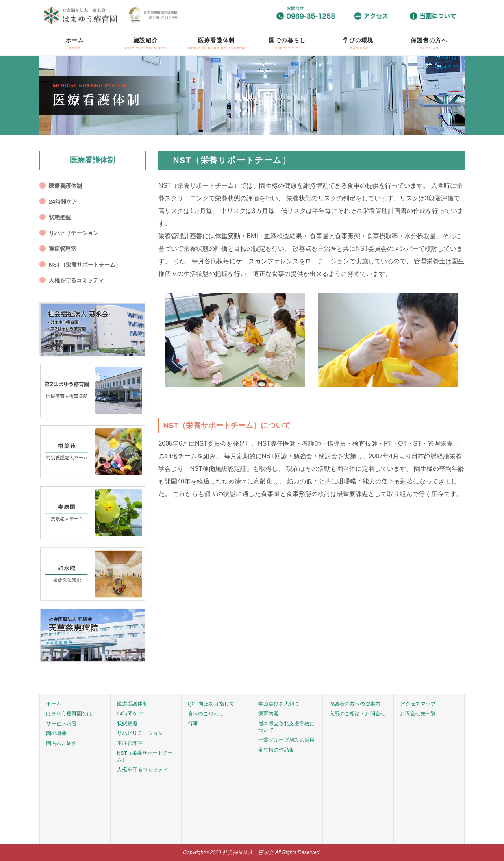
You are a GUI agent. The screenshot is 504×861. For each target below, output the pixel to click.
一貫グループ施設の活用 (286, 740)
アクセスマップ (418, 704)
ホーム (75, 44)
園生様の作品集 (276, 750)
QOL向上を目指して (211, 704)
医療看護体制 (217, 44)
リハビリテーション (74, 233)
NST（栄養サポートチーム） (85, 265)
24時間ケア (63, 202)
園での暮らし (287, 44)
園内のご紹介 (61, 743)
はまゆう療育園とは (69, 714)
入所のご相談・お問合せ (357, 714)
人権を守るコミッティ (76, 280)
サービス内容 (61, 723)
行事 (193, 723)
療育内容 (269, 714)
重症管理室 (63, 249)
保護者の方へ (429, 44)
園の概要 (56, 733)
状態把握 (60, 217)
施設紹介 (146, 44)
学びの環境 (358, 44)
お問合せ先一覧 (418, 714)
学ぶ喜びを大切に (279, 704)
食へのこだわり (206, 714)
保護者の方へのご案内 (355, 704)
